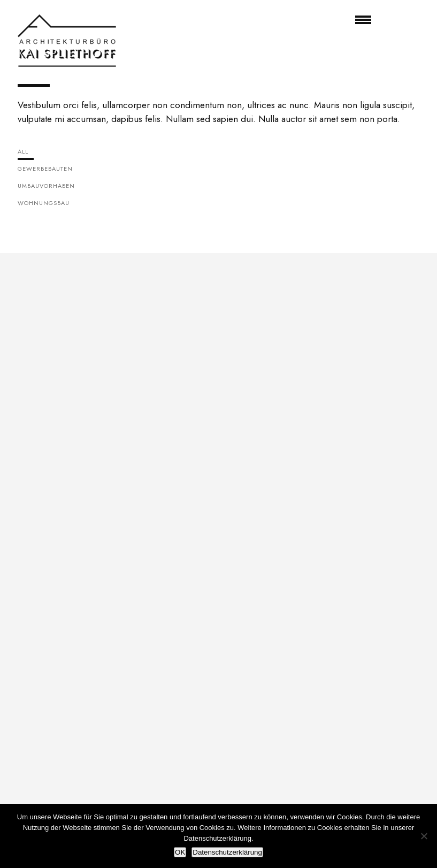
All (23, 151)
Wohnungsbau (44, 203)
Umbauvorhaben (46, 186)
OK (180, 852)
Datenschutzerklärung (227, 852)
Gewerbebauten (45, 169)
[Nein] (424, 836)
